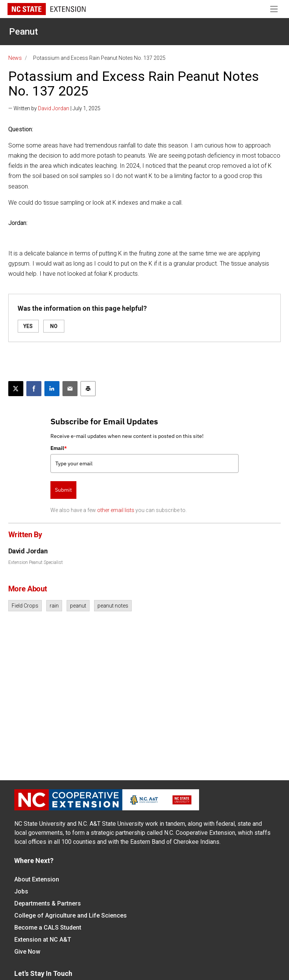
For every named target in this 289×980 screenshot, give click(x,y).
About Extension (37, 879)
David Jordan (54, 108)
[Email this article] (70, 389)
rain (54, 606)
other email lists (116, 510)
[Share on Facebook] (34, 389)
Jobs (21, 891)
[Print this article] (88, 389)
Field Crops (25, 606)
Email (59, 448)
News (15, 58)
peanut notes (113, 606)
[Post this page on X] (16, 389)
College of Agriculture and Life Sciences (71, 915)
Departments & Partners (48, 903)
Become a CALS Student (48, 928)
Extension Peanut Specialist (36, 562)
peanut (78, 606)
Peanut (24, 32)
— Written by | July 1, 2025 (54, 108)
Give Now (27, 952)
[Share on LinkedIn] (52, 389)
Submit (63, 490)
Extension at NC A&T (43, 940)
